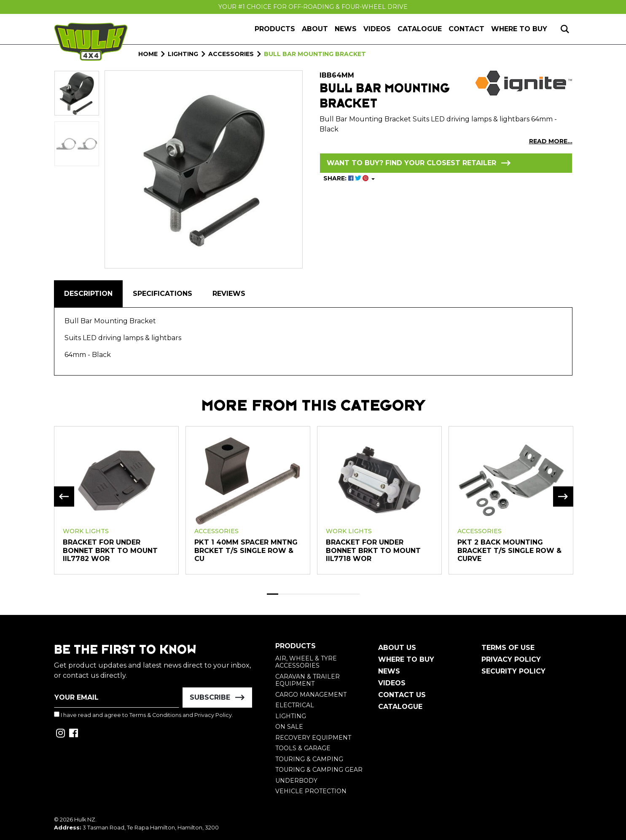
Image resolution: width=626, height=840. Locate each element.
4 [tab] (307, 594)
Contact (466, 29)
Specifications (163, 294)
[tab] (88, 294)
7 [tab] (342, 594)
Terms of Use (508, 648)
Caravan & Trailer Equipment (308, 680)
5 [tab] (319, 594)
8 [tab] (354, 594)
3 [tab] (296, 594)
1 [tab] (273, 594)
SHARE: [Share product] (347, 178)
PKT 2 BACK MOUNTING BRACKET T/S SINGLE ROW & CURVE (509, 550)
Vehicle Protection (311, 791)
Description (88, 294)
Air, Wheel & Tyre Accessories (306, 662)
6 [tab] (330, 594)
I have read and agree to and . (144, 715)
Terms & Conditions (155, 715)
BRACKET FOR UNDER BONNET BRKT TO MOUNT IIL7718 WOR (373, 550)
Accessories (216, 531)
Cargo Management (311, 695)
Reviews (229, 294)
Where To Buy (406, 659)
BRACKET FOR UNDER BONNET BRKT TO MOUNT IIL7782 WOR (110, 550)
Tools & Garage (303, 748)
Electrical (295, 705)
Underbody (296, 781)
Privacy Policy (213, 715)
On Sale (289, 727)
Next (563, 496)
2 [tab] (284, 594)
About (315, 29)
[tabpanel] (116, 500)
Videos (377, 29)
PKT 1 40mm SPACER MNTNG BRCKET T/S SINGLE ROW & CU (246, 550)
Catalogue (420, 29)
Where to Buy (519, 29)
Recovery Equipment (313, 738)
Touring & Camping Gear (319, 770)
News (346, 29)
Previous (64, 496)
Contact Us (402, 695)
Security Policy (513, 671)
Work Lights (86, 531)
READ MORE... (551, 141)
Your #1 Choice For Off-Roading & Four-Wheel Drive (313, 7)
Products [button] (275, 29)
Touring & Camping (309, 759)
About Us (397, 648)
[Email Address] (117, 698)
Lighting (291, 716)
